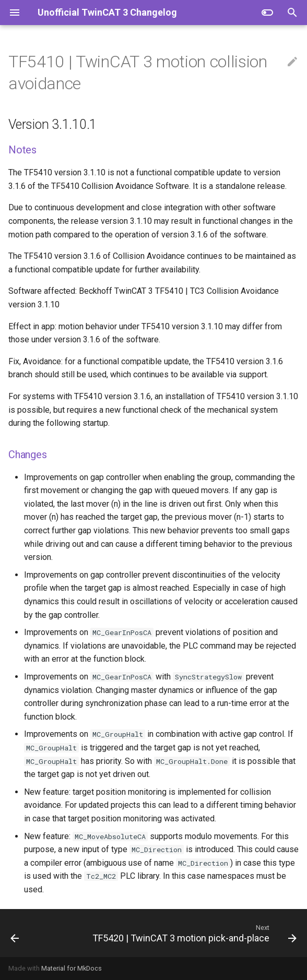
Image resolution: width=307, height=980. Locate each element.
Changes (28, 455)
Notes (22, 150)
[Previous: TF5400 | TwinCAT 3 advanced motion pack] (15, 933)
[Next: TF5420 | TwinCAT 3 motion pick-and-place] (193, 933)
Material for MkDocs (72, 968)
